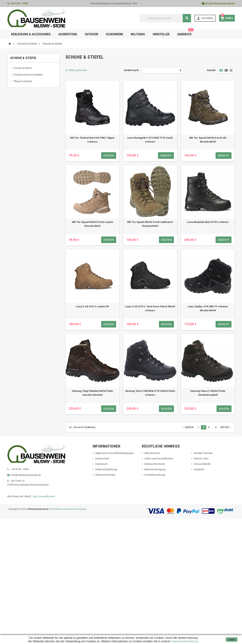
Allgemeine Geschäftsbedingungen (114, 453)
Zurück (188, 427)
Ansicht (211, 70)
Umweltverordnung (155, 475)
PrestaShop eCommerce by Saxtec (68, 509)
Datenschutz (102, 458)
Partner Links (201, 458)
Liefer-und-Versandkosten (159, 458)
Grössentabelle (202, 464)
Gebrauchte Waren (155, 464)
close (232, 640)
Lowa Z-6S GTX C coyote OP (93, 306)
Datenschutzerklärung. (184, 641)
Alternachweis (152, 453)
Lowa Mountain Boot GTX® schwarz (208, 222)
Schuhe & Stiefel (23, 68)
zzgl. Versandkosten (44, 496)
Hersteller (161, 34)
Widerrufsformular (105, 475)
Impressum (101, 464)
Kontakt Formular (203, 453)
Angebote (185, 33)
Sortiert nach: (132, 70)
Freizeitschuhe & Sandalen (28, 75)
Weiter (226, 427)
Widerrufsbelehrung (106, 469)
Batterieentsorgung (155, 469)
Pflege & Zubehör (23, 81)
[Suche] (165, 18)
